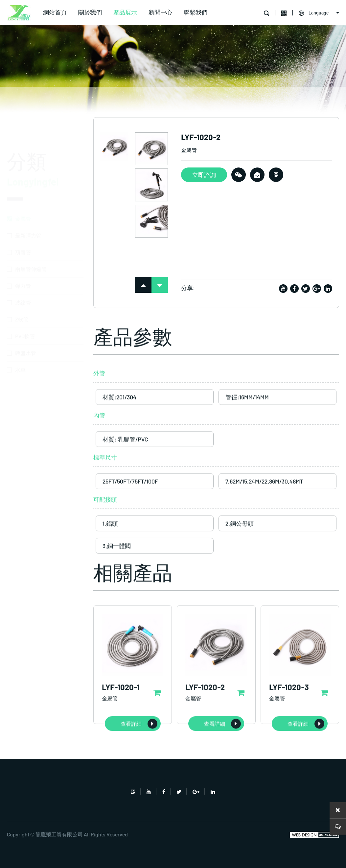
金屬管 (23, 188)
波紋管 (23, 272)
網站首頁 (55, 12)
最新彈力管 (28, 205)
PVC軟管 (25, 306)
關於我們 (90, 12)
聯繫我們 (196, 12)
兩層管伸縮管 (31, 238)
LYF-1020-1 (121, 713)
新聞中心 (160, 12)
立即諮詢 (204, 177)
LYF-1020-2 (205, 713)
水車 (20, 339)
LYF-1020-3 (289, 713)
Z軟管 (22, 289)
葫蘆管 (23, 222)
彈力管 (23, 255)
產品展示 (125, 12)
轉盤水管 (26, 322)
